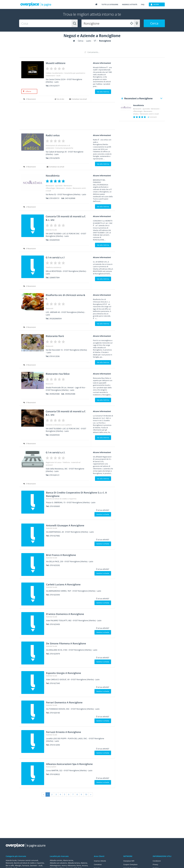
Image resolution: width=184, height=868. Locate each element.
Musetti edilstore (59, 63)
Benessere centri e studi (149, 114)
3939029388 (54, 394)
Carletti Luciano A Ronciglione (69, 584)
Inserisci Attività (101, 861)
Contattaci (98, 864)
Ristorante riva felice (62, 373)
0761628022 (55, 774)
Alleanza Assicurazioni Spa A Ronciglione (77, 764)
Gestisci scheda (103, 514)
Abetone (53, 865)
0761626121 (54, 475)
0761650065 (55, 506)
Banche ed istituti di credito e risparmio (61, 499)
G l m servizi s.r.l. (59, 452)
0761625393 (55, 595)
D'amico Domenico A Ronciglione (71, 614)
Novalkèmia (55, 175)
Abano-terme (70, 860)
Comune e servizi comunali (30, 860)
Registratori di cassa (53, 462)
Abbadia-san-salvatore (59, 863)
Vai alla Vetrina (103, 92)
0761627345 (55, 683)
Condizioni (157, 861)
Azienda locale (51, 230)
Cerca (154, 23)
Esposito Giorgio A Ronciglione (69, 673)
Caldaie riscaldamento (54, 73)
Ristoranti (49, 308)
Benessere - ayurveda (54, 186)
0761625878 (54, 158)
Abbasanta (81, 865)
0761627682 (55, 536)
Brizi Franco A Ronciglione (66, 555)
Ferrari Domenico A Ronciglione (70, 702)
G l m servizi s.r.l (58, 257)
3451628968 (70, 198)
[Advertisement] (67, 117)
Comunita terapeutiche (64, 148)
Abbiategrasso (64, 865)
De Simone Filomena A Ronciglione (72, 643)
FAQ (143, 4)
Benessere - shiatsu (64, 188)
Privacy (156, 864)
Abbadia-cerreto (57, 860)
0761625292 (55, 565)
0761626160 (55, 713)
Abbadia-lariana (76, 863)
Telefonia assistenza (53, 267)
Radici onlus (55, 135)
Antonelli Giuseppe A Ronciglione (71, 525)
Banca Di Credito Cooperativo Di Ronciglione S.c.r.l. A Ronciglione (71, 494)
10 (86, 794)
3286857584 (54, 278)
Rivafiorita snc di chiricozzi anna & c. (66, 296)
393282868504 (55, 319)
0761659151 (54, 198)
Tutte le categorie (110, 4)
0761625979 (55, 654)
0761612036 (54, 356)
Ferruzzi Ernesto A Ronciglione (69, 732)
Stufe (58, 76)
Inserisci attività (130, 4)
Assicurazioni (51, 767)
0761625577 (54, 86)
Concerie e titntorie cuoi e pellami (59, 425)
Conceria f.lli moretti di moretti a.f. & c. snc (63, 218)
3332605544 (54, 240)
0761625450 (55, 624)
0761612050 (55, 745)
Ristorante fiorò (58, 336)
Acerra (73, 865)
